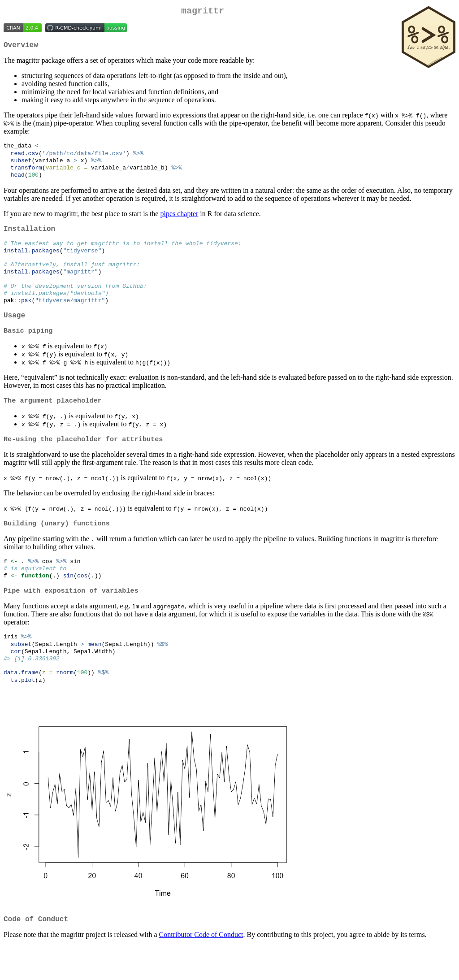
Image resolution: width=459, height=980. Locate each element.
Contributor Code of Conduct (201, 969)
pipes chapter (179, 221)
